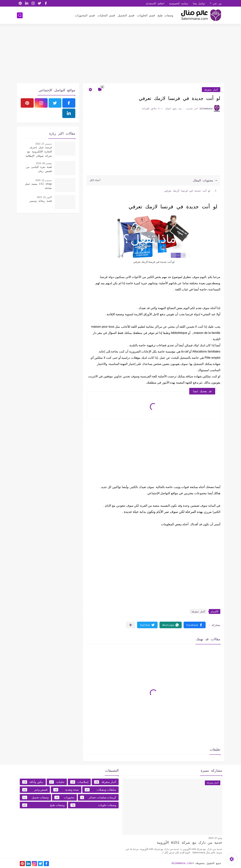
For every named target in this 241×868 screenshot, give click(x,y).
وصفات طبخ (165, 15)
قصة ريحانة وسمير (41, 201)
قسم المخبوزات (85, 15)
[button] (195, 625)
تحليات (57, 782)
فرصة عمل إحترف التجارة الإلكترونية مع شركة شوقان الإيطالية (39, 152)
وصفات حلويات (93, 805)
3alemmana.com (181, 863)
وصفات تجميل (35, 797)
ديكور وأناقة (33, 782)
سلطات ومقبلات (100, 790)
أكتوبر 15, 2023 (44, 197)
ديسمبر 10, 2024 (44, 180)
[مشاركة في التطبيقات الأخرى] (131, 625)
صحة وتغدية (66, 790)
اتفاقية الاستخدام (155, 3)
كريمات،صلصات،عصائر (98, 797)
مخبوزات (64, 797)
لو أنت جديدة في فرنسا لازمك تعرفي (187, 191)
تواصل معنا (199, 3)
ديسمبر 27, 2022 (44, 144)
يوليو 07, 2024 (215, 838)
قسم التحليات (106, 15)
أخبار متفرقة (211, 90)
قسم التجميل (126, 15)
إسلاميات (79, 782)
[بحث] (20, 15)
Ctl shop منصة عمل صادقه (38, 186)
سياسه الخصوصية (179, 3)
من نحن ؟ (216, 3)
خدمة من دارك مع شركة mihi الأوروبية (190, 842)
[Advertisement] (120, 54)
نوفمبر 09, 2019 (44, 163)
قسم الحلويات (146, 15)
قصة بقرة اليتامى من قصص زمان (39, 169)
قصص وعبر (35, 790)
